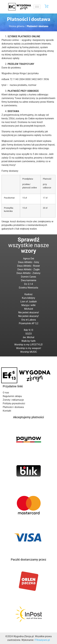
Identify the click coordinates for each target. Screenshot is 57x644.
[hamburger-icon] (37, 7)
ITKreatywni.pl (42, 640)
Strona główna (17, 26)
